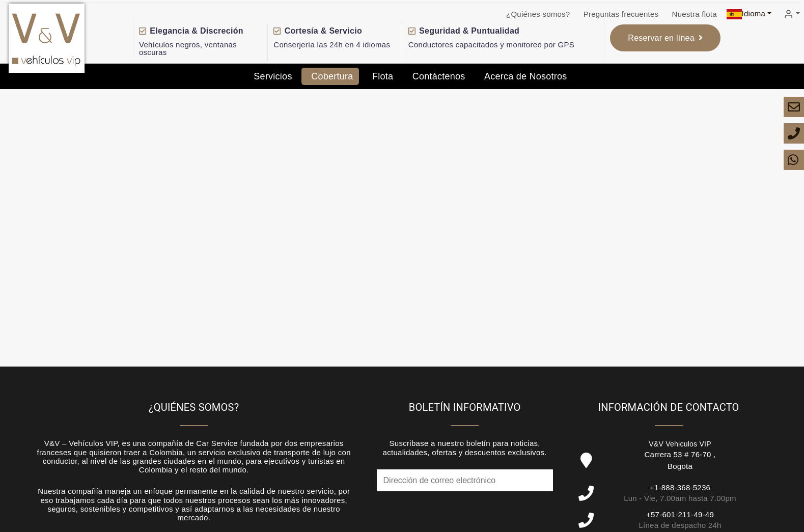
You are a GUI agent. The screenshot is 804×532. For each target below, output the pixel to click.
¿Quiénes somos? (538, 14)
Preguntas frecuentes (621, 14)
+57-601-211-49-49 (680, 514)
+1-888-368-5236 (680, 487)
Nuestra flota (695, 14)
